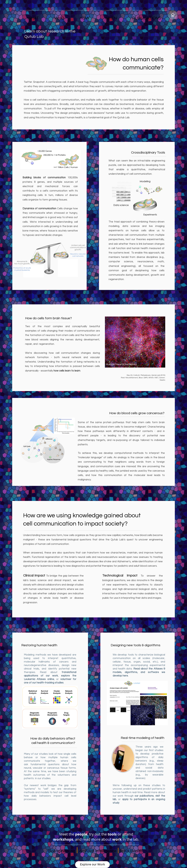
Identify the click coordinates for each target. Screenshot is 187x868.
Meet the (67, 834)
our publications (144, 796)
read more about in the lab (110, 839)
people (81, 834)
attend (128, 834)
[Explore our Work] (92, 865)
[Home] (173, 15)
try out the (103, 834)
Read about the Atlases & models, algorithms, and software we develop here (139, 672)
